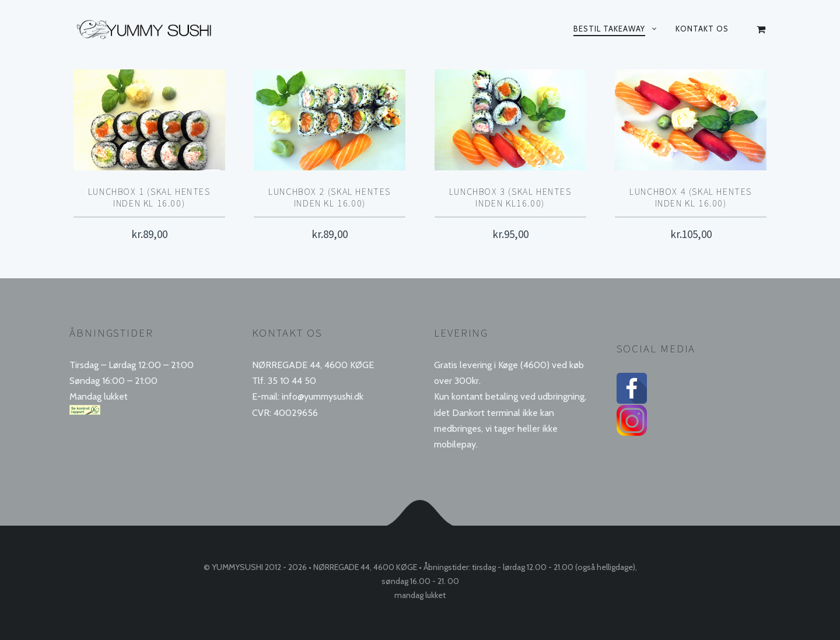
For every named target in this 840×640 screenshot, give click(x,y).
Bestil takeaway (609, 29)
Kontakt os (702, 29)
